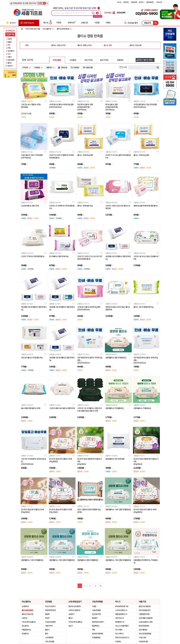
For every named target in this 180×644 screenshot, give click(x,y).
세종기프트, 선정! (76, 8)
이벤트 (108, 23)
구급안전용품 (96, 610)
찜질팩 (47, 614)
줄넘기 (47, 630)
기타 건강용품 (50, 642)
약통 (93, 630)
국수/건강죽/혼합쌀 (145, 634)
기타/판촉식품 (143, 642)
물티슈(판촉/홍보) (28, 610)
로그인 (119, 2)
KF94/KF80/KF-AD (122, 606)
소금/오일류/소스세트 (146, 622)
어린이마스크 (119, 618)
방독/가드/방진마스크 (122, 638)
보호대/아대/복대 (97, 634)
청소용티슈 (25, 626)
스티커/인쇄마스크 (121, 610)
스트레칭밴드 (49, 638)
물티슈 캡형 (108, 45)
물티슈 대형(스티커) (85, 45)
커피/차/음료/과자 (144, 610)
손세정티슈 (25, 606)
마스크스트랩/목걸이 (122, 626)
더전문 (97, 23)
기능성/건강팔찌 (50, 622)
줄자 (46, 634)
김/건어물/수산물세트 (146, 618)
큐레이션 (71, 23)
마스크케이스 (119, 634)
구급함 (94, 606)
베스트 (48, 23)
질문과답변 (150, 2)
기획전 (59, 23)
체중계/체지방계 (50, 610)
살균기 (71, 626)
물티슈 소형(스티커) (58, 45)
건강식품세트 (143, 630)
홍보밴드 (95, 618)
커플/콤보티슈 (26, 630)
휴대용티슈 (25, 634)
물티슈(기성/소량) (27, 614)
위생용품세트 (96, 638)
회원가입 (126, 2)
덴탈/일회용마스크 (121, 614)
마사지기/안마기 (50, 606)
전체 (27, 45)
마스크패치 (119, 630)
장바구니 (141, 2)
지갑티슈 (25, 618)
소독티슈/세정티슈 (74, 610)
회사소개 (159, 2)
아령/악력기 (49, 626)
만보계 (47, 618)
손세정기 (71, 614)
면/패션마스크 (120, 622)
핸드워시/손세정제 (74, 606)
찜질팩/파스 (96, 626)
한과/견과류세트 (144, 626)
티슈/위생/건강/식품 (33, 29)
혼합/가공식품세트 (145, 606)
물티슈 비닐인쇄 (136, 45)
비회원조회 (134, 2)
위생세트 (118, 642)
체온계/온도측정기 (98, 622)
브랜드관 (84, 23)
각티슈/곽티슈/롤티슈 (29, 622)
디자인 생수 (142, 638)
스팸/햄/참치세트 (144, 614)
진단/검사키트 (96, 614)
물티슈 (71, 618)
